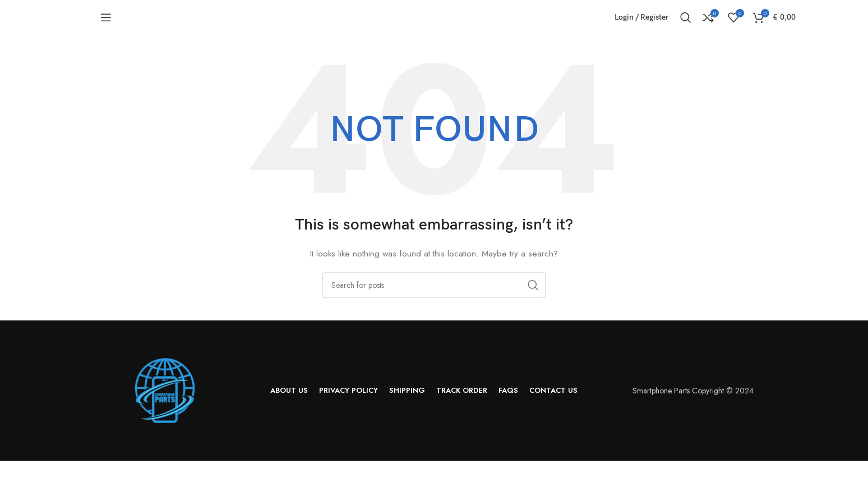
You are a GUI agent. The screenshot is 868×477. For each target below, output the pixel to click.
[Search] (686, 25)
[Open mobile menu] (106, 25)
